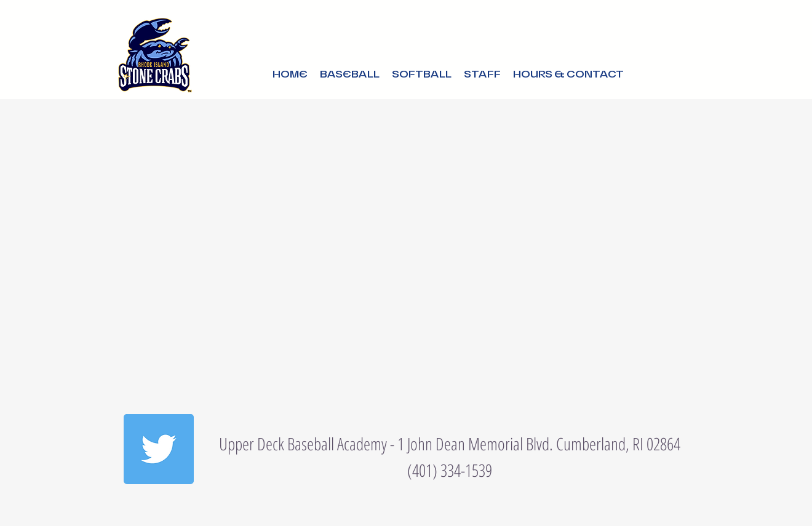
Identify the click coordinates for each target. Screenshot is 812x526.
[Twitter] (159, 449)
